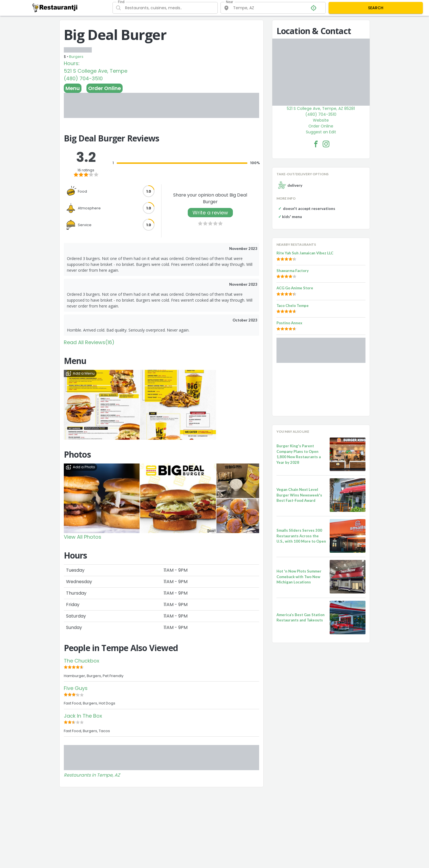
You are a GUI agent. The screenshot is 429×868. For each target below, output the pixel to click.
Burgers (76, 57)
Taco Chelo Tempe (293, 306)
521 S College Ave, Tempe (96, 71)
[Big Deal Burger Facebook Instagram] (326, 144)
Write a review (210, 213)
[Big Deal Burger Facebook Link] (316, 144)
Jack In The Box (83, 716)
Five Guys (76, 688)
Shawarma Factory (293, 271)
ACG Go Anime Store (295, 288)
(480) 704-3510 (83, 78)
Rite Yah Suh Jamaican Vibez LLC (305, 253)
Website (321, 120)
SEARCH (376, 8)
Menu (73, 88)
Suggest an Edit (321, 132)
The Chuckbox (82, 661)
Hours (71, 63)
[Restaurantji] (55, 8)
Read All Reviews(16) (89, 342)
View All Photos (83, 537)
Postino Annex (289, 323)
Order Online (105, 88)
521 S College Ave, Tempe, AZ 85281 (321, 108)
